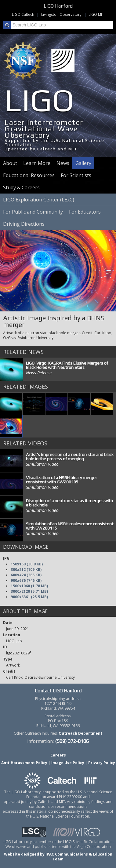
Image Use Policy (68, 763)
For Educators (85, 212)
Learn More (37, 163)
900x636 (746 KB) (26, 580)
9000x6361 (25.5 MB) (29, 597)
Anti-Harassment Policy (24, 763)
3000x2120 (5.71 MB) (29, 591)
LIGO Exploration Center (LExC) (39, 200)
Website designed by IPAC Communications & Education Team (58, 857)
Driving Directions (24, 224)
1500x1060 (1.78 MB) (29, 586)
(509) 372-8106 (72, 741)
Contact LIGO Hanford (58, 691)
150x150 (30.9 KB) (27, 564)
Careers (58, 755)
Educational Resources (29, 175)
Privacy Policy (102, 763)
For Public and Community (33, 212)
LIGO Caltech (23, 14)
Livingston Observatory (61, 14)
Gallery (83, 163)
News (63, 163)
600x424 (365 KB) (26, 575)
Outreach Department (80, 733)
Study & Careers (21, 187)
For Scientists (76, 175)
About (10, 163)
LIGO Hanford (58, 6)
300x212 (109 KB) (26, 570)
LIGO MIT (96, 14)
